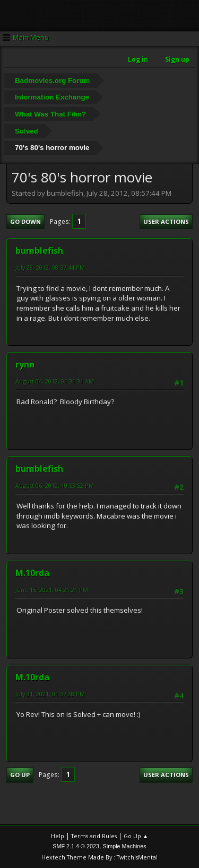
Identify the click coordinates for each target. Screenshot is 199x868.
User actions (166, 222)
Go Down (25, 222)
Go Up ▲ (136, 836)
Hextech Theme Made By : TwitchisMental (99, 857)
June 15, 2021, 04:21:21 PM (52, 590)
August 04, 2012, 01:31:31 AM (55, 381)
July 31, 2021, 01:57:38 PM (50, 694)
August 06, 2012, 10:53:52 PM (55, 485)
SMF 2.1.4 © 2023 (76, 846)
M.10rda (32, 573)
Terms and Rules (94, 836)
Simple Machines (125, 846)
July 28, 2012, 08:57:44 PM (50, 267)
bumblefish (39, 251)
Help (58, 836)
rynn (25, 364)
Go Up (20, 775)
